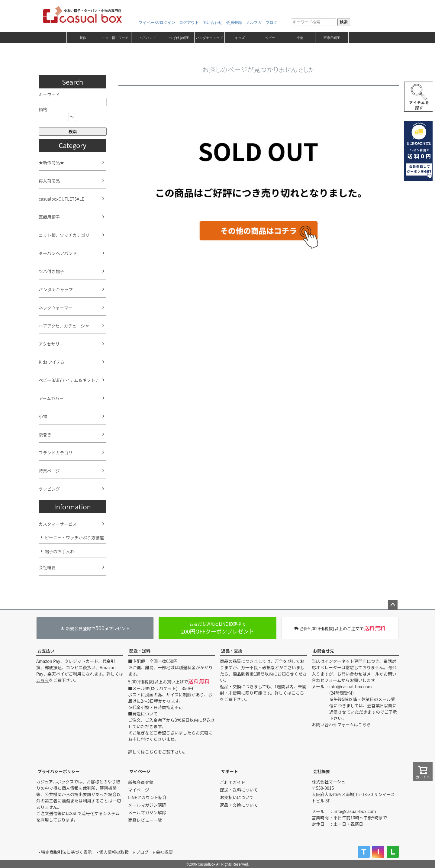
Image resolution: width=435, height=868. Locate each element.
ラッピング (49, 489)
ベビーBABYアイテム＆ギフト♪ (69, 380)
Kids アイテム (52, 362)
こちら (43, 680)
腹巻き (45, 434)
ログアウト (189, 23)
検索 (344, 22)
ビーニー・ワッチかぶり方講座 (74, 537)
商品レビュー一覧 (145, 820)
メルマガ (254, 23)
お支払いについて (237, 797)
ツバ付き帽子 (51, 271)
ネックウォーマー (56, 308)
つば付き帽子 (179, 38)
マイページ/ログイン (157, 23)
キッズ (240, 38)
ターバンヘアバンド (58, 253)
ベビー (270, 38)
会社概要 (47, 567)
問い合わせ (213, 23)
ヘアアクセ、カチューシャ (64, 326)
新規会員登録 (141, 782)
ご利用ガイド (233, 782)
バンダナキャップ (209, 38)
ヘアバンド (148, 38)
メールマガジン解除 (147, 812)
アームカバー (51, 398)
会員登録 (234, 23)
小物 (300, 38)
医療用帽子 (332, 38)
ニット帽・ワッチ (115, 38)
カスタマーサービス (58, 524)
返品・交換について (239, 805)
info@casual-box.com (351, 686)
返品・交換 (232, 651)
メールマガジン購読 (147, 805)
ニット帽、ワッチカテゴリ (64, 235)
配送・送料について (239, 790)
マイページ (140, 771)
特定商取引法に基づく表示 (66, 852)
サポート (230, 771)
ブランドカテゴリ (56, 453)
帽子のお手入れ (60, 551)
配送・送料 (140, 651)
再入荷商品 (49, 181)
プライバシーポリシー (59, 771)
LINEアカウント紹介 (147, 797)
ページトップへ (393, 605)
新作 (83, 38)
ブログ (271, 23)
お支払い (46, 651)
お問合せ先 (324, 651)
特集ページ (49, 471)
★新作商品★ (51, 163)
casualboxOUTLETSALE (61, 199)
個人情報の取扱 (114, 852)
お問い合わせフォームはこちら (341, 724)
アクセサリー (51, 344)
